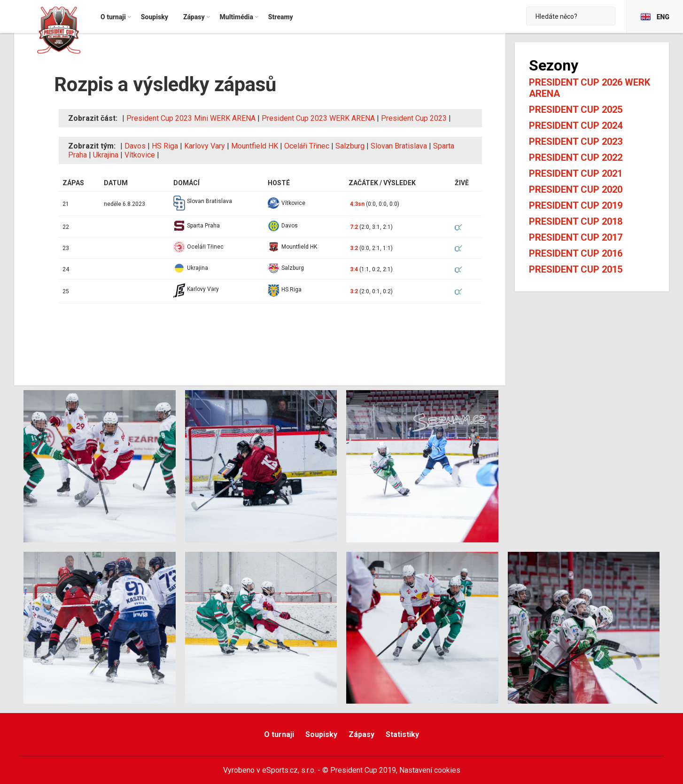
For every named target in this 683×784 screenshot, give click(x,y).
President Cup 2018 (576, 221)
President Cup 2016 (576, 253)
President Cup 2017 (576, 237)
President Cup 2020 (576, 189)
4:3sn (357, 204)
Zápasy (361, 734)
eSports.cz (280, 770)
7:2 (354, 227)
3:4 (354, 269)
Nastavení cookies (430, 770)
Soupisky (321, 734)
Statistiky (402, 734)
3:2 (354, 248)
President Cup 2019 (576, 205)
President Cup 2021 (576, 173)
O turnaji (279, 734)
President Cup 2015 (576, 269)
